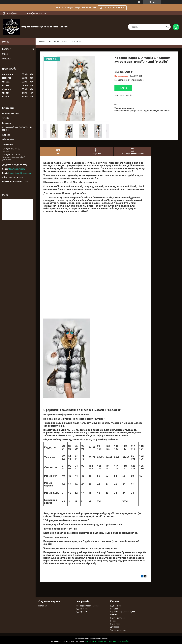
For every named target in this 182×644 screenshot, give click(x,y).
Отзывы (6, 59)
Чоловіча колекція (118, 630)
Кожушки (114, 609)
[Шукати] (167, 27)
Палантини (115, 624)
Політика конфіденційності (120, 641)
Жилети (114, 615)
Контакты (76, 42)
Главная (41, 42)
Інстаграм (43, 606)
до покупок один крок (112, 8)
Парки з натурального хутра (123, 612)
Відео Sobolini (82, 609)
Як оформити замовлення (87, 606)
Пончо (113, 621)
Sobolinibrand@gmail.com (20, 173)
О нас (65, 42)
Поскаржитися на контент (96, 641)
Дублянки (114, 627)
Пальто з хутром (118, 618)
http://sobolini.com (16, 169)
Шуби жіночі (116, 606)
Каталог (53, 42)
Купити (123, 88)
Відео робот (81, 612)
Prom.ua (105, 639)
